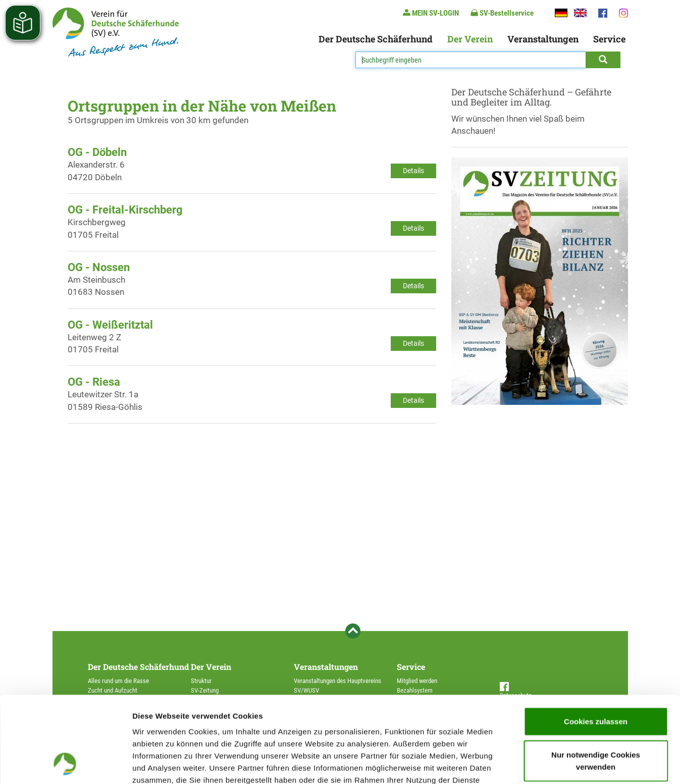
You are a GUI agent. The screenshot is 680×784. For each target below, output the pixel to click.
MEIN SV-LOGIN (431, 13)
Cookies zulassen (596, 640)
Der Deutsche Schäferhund (376, 39)
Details (413, 171)
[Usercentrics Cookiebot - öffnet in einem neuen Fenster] (65, 764)
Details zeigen (537, 764)
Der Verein (470, 39)
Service (609, 39)
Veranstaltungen (543, 39)
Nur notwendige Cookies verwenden (596, 680)
